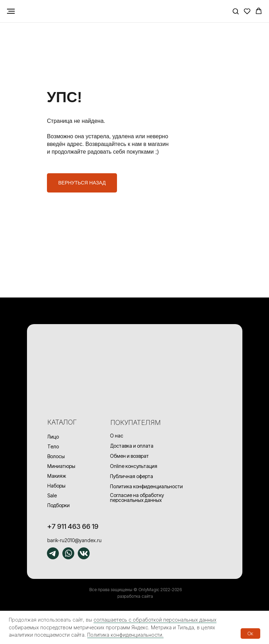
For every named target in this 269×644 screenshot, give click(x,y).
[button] (236, 11)
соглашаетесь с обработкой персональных (146, 620)
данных (208, 620)
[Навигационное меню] (11, 11)
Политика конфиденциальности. (125, 635)
